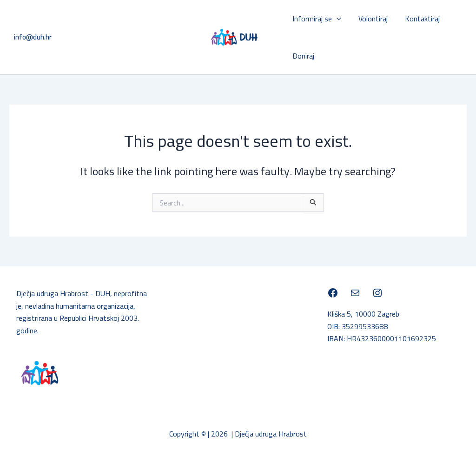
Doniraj (302, 56)
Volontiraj (369, 19)
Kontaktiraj (416, 19)
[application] (335, 19)
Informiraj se (315, 19)
